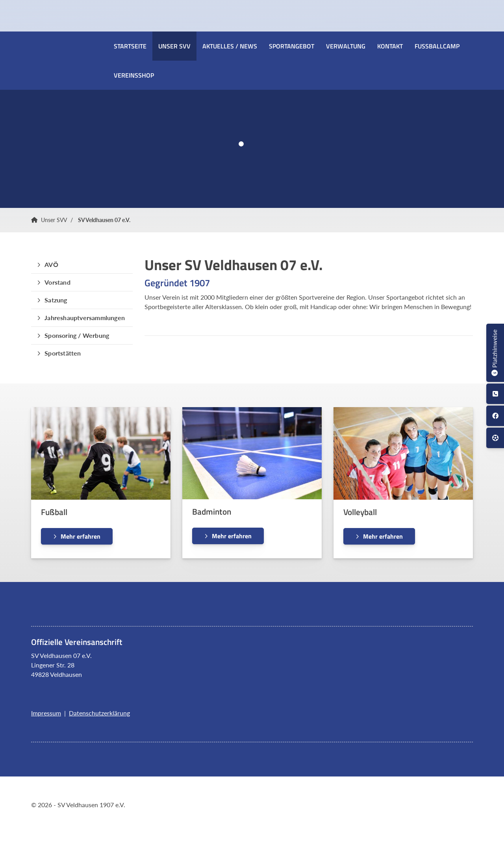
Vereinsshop (134, 75)
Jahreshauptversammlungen (85, 318)
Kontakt (390, 46)
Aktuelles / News (230, 46)
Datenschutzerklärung (99, 713)
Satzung (56, 300)
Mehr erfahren (81, 536)
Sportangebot (292, 46)
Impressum (46, 713)
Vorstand (57, 282)
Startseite (130, 46)
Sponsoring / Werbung (77, 335)
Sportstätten (63, 353)
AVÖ (51, 264)
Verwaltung (346, 46)
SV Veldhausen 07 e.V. (104, 220)
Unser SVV (174, 46)
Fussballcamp (437, 46)
